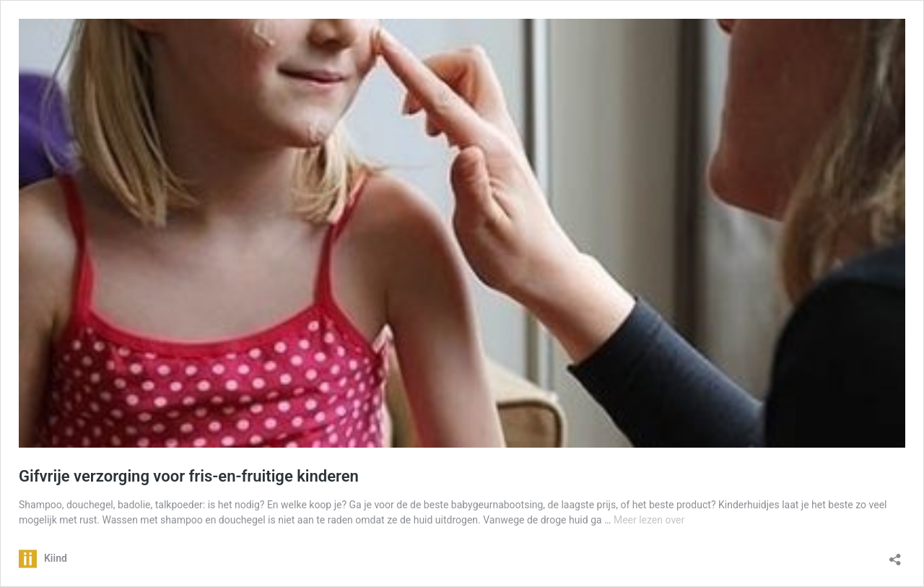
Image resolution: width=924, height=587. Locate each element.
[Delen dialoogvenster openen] (895, 555)
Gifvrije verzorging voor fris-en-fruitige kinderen (189, 476)
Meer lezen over (649, 520)
